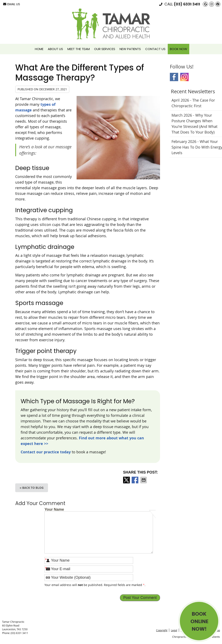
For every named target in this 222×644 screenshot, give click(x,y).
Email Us (12, 4)
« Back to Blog (32, 488)
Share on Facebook (135, 480)
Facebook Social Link (174, 77)
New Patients (130, 49)
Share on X (127, 480)
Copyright (162, 630)
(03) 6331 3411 (187, 4)
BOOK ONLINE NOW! (199, 622)
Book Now (178, 49)
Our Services (105, 49)
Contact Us (155, 49)
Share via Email (144, 480)
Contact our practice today (46, 452)
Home (39, 49)
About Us (55, 49)
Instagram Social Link (184, 77)
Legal (174, 630)
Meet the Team (79, 49)
